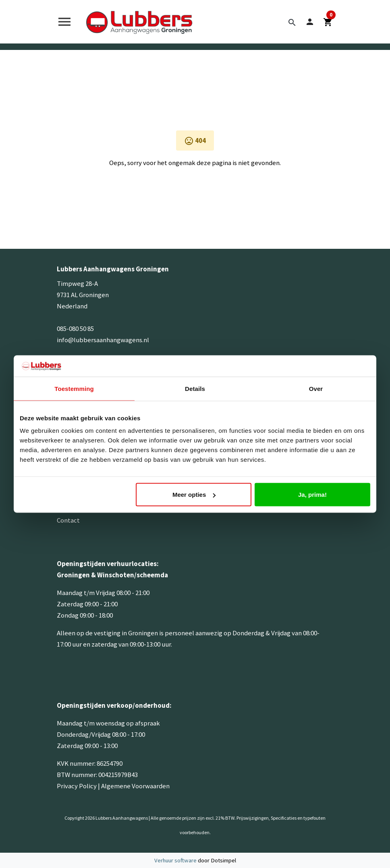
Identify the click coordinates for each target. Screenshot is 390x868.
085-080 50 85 (75, 329)
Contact (68, 520)
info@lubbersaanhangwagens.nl (103, 340)
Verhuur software (176, 860)
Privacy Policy (77, 786)
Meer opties (194, 495)
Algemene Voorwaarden (135, 786)
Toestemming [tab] (74, 388)
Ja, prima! (312, 495)
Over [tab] (316, 388)
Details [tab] (195, 388)
